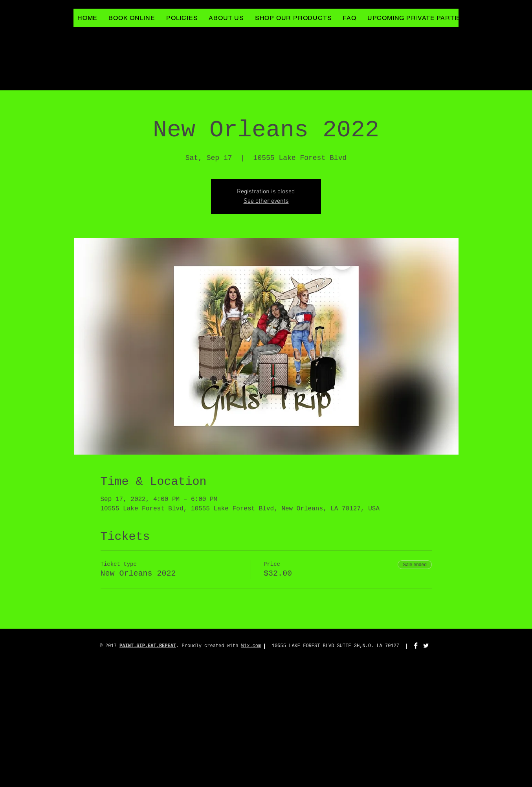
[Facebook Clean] (416, 646)
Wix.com (251, 646)
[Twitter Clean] (426, 646)
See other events (266, 201)
